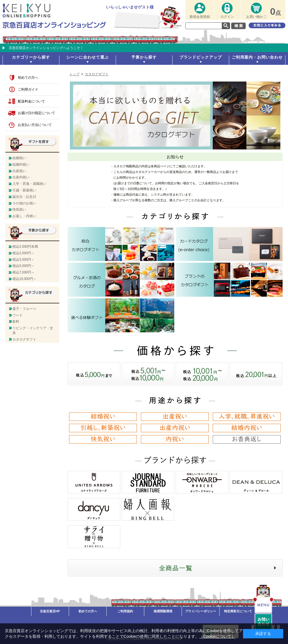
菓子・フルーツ (24, 309)
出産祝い (19, 171)
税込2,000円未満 (25, 247)
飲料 (16, 322)
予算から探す (144, 57)
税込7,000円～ (23, 272)
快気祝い (19, 209)
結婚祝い (19, 158)
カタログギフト (97, 74)
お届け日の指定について (36, 113)
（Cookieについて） (217, 636)
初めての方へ (28, 78)
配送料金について (31, 101)
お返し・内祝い (24, 216)
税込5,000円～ (23, 266)
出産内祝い (21, 177)
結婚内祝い (21, 164)
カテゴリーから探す (31, 57)
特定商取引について (238, 611)
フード (18, 315)
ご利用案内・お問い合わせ (257, 57)
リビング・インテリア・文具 (33, 330)
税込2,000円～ (23, 253)
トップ (74, 74)
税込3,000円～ (23, 260)
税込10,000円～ (24, 279)
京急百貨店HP (50, 611)
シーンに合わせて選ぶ (87, 57)
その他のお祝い (24, 203)
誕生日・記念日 (24, 197)
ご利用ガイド (28, 89)
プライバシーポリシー (201, 611)
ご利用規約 (125, 611)
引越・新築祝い (24, 190)
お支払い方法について (35, 125)
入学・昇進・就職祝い (29, 184)
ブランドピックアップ (201, 57)
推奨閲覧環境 (163, 611)
